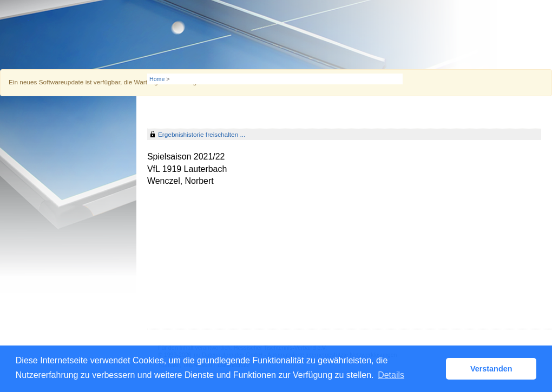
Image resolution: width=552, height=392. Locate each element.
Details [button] (391, 375)
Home (157, 79)
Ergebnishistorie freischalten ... (202, 135)
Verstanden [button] (491, 369)
